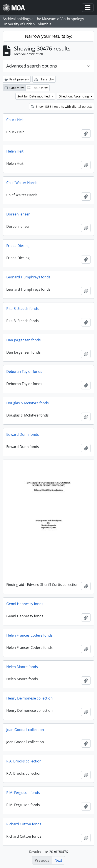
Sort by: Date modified (34, 96)
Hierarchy (44, 79)
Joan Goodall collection (25, 730)
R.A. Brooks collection (24, 761)
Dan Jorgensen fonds (23, 340)
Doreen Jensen (18, 214)
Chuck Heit (15, 120)
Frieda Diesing (18, 246)
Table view (38, 88)
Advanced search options (32, 66)
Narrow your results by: (49, 36)
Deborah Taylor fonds (24, 372)
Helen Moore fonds (22, 667)
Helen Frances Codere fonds (29, 635)
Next (58, 860)
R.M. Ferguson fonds (23, 793)
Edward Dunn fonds (23, 434)
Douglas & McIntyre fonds (28, 403)
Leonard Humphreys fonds (28, 277)
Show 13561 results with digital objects (62, 107)
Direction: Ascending (74, 96)
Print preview (17, 79)
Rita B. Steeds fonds (23, 309)
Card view (14, 88)
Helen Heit (15, 151)
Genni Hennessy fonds (25, 604)
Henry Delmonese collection (29, 698)
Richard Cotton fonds (24, 824)
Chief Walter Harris (22, 183)
